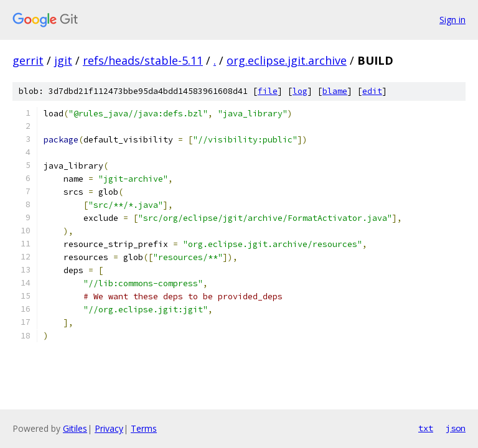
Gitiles (75, 428)
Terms (144, 428)
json (456, 428)
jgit (63, 60)
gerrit (28, 60)
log (300, 91)
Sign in (452, 20)
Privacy (109, 428)
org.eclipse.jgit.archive (287, 60)
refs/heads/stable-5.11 (143, 60)
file (268, 91)
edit (372, 91)
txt (426, 428)
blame (335, 91)
